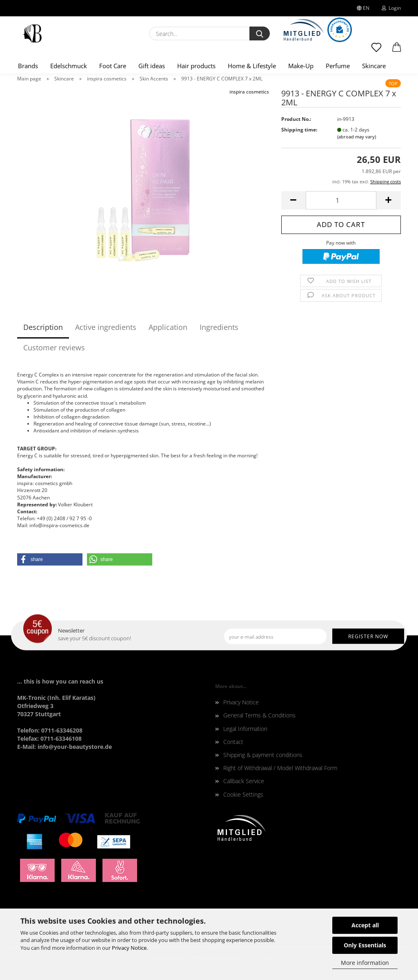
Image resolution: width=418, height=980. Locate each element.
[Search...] (260, 33)
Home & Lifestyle (252, 66)
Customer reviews (54, 347)
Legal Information (245, 729)
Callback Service (244, 781)
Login (391, 8)
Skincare (374, 66)
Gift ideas (152, 66)
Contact (233, 742)
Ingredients (219, 327)
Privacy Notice (129, 948)
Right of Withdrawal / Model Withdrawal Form (280, 768)
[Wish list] (376, 51)
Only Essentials (365, 945)
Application (168, 327)
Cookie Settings (243, 794)
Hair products (196, 66)
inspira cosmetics (249, 92)
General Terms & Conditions (259, 715)
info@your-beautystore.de (75, 747)
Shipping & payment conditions (263, 755)
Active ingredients (106, 327)
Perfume (338, 66)
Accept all (365, 925)
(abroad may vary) (357, 137)
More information (365, 963)
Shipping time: (299, 130)
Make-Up (301, 66)
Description (43, 327)
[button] (397, 51)
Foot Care (113, 66)
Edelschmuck (69, 66)
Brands (28, 66)
